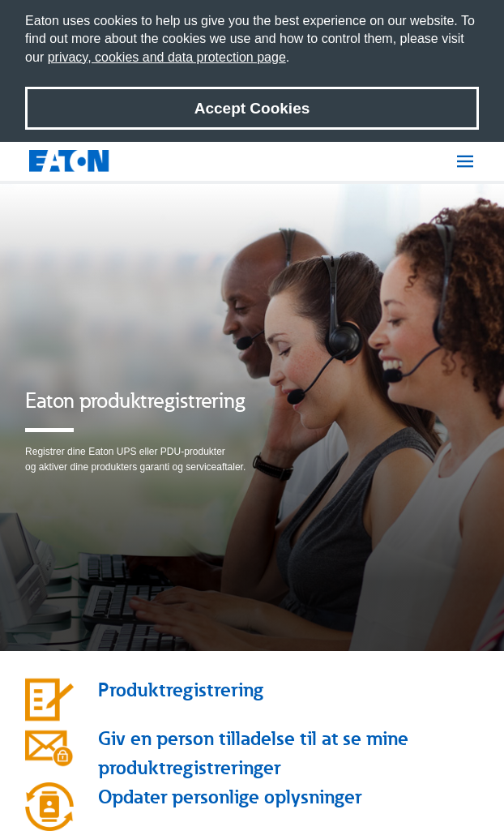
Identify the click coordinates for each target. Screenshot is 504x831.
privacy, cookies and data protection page (167, 57)
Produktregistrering (181, 690)
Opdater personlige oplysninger (230, 797)
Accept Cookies (252, 108)
